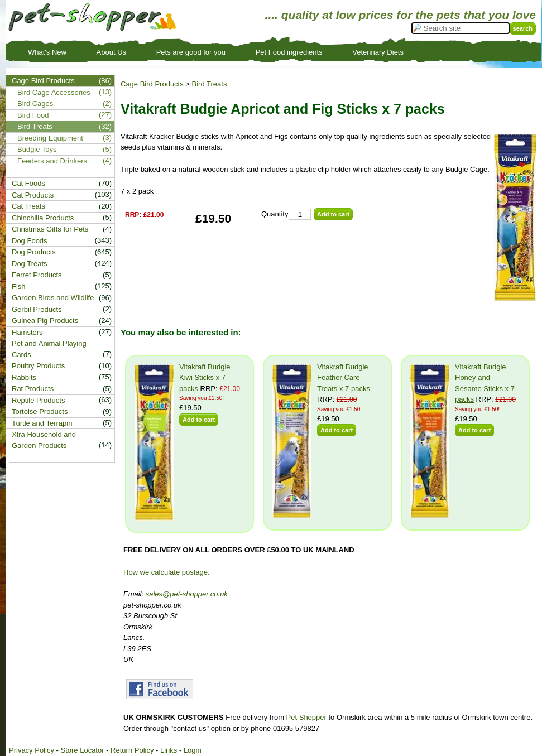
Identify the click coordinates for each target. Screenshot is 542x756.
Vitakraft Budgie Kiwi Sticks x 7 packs (205, 378)
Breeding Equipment (50, 138)
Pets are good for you (191, 52)
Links (169, 750)
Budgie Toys (37, 149)
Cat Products (33, 195)
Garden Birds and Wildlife (53, 298)
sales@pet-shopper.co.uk (187, 594)
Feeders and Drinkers (52, 161)
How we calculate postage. (167, 572)
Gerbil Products (37, 309)
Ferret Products (37, 275)
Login (193, 750)
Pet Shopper (306, 717)
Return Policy (132, 750)
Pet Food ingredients (289, 52)
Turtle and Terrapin (42, 423)
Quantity (275, 214)
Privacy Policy (32, 750)
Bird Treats (210, 84)
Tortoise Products (40, 411)
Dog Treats (30, 264)
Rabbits (24, 377)
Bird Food (33, 115)
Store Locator (82, 750)
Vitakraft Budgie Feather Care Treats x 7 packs (344, 378)
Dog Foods (30, 241)
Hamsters (27, 332)
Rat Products (33, 389)
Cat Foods (28, 183)
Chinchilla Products (43, 218)
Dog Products (34, 252)
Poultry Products (38, 366)
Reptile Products (38, 400)
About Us (111, 52)
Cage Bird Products (152, 84)
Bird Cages (35, 103)
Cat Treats (28, 206)
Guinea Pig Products (45, 321)
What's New (47, 52)
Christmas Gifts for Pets (50, 229)
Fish (19, 286)
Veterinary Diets (378, 52)
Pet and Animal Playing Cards (49, 349)
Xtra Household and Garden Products (44, 440)
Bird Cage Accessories (54, 92)
